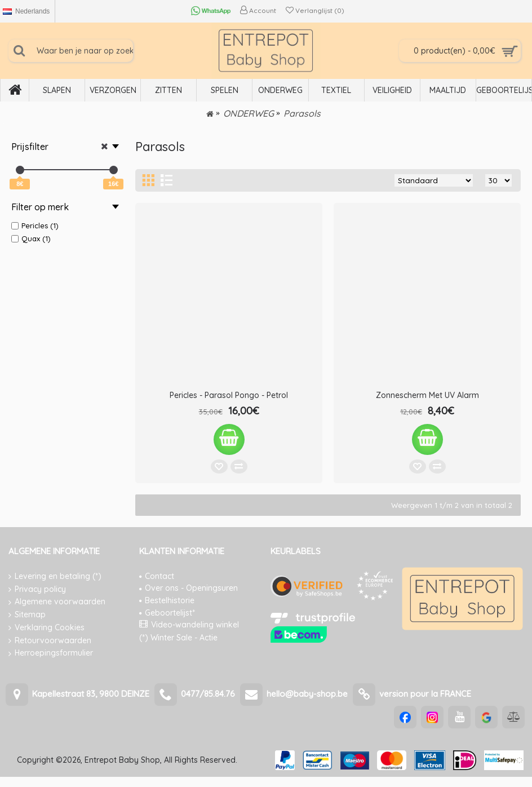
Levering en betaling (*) (55, 576)
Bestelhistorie (167, 600)
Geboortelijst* (167, 613)
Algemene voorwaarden (57, 602)
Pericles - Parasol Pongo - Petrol (229, 395)
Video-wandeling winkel (189, 625)
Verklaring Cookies (46, 628)
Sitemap (27, 615)
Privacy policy (37, 589)
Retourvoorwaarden (50, 641)
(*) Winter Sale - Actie (178, 638)
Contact (157, 576)
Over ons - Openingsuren (189, 588)
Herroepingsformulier (51, 653)
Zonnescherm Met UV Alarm (427, 395)
